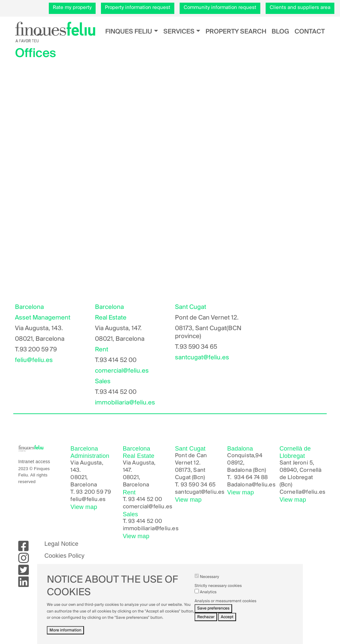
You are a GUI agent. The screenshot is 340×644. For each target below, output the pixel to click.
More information (65, 630)
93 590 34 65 (198, 485)
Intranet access (34, 462)
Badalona (239, 485)
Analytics (208, 592)
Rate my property (72, 8)
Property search (236, 32)
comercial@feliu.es (122, 371)
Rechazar (206, 617)
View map (84, 507)
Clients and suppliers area (300, 8)
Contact (310, 32)
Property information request (138, 8)
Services (179, 32)
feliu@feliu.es (34, 360)
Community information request (220, 8)
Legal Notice (61, 544)
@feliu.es (264, 485)
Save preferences (213, 608)
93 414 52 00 (145, 500)
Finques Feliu (129, 32)
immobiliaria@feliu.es (125, 403)
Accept (227, 617)
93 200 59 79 (93, 492)
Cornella (291, 492)
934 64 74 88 (251, 478)
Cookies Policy (65, 556)
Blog (280, 32)
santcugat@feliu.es (202, 358)
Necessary (210, 577)
